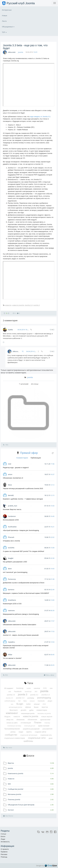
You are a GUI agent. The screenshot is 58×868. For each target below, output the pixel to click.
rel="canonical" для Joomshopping (15, 572)
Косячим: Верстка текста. (12, 509)
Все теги (8, 748)
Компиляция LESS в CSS (12, 604)
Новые (5, 15)
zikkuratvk (12, 52)
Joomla (21, 52)
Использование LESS (11, 520)
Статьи (3, 834)
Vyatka (11, 330)
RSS (6, 445)
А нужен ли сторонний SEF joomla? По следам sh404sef (23, 551)
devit (10, 569)
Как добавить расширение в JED (15, 562)
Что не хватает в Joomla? (12, 658)
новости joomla (18, 305)
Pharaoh (11, 537)
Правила (4, 852)
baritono (11, 590)
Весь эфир (49, 675)
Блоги (3, 836)
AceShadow (12, 527)
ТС (23, 351)
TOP (4, 32)
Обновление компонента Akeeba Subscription (19, 625)
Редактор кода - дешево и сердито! (16, 468)
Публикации (36, 458)
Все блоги (8, 816)
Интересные (7, 10)
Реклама (4, 854)
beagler (11, 558)
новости (8, 305)
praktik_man (12, 506)
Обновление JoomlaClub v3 (13, 478)
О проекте (5, 849)
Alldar (10, 655)
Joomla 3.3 (29, 305)
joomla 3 (37, 305)
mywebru (11, 642)
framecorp (12, 579)
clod (9, 464)
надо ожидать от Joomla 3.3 (40, 117)
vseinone (11, 610)
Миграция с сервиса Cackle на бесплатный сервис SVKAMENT (26, 593)
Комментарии (22, 458)
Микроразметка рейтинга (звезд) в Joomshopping (21, 614)
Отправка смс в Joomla (11, 541)
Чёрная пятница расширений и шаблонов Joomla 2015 (23, 488)
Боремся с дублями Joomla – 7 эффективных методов (23, 499)
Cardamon (12, 516)
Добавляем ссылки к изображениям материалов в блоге (24, 583)
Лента (4, 21)
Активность (5, 842)
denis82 (11, 495)
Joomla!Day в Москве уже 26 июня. (16, 669)
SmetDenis (12, 600)
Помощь (4, 857)
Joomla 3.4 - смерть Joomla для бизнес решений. (21, 635)
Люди (3, 839)
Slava (10, 485)
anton (10, 474)
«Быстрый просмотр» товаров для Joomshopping (21, 530)
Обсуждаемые (8, 27)
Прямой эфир (29, 453)
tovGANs (11, 548)
